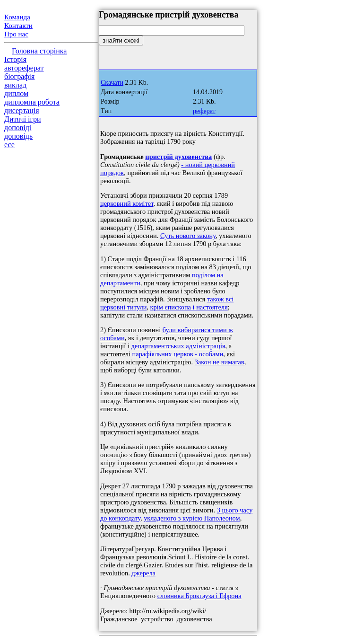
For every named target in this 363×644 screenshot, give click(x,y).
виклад (15, 85)
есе (9, 145)
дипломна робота (32, 102)
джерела (143, 573)
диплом (16, 93)
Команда (17, 17)
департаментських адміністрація (178, 346)
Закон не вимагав (220, 362)
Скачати (112, 83)
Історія (15, 59)
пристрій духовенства (178, 157)
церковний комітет (127, 203)
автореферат (24, 68)
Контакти (18, 26)
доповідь (18, 136)
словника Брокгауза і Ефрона (199, 596)
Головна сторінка (39, 51)
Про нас (16, 34)
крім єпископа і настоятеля (189, 307)
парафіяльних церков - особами (178, 354)
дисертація (22, 110)
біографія (19, 76)
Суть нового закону (188, 236)
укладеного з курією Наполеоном (192, 518)
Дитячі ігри (23, 119)
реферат (204, 111)
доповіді (18, 128)
